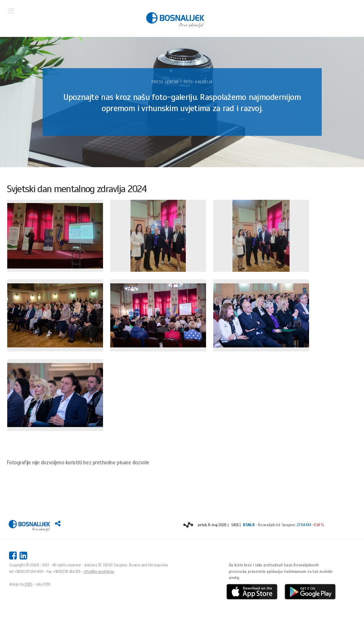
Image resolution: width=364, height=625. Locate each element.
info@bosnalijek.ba (99, 571)
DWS (28, 584)
